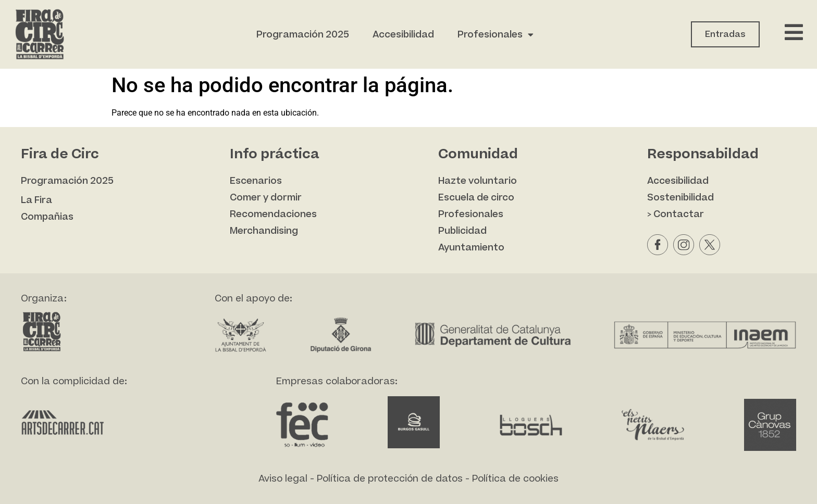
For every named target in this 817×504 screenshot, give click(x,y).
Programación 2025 (303, 35)
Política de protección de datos (390, 479)
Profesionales (496, 35)
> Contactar (676, 214)
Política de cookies (515, 479)
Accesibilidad (403, 35)
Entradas (725, 34)
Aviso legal (283, 479)
